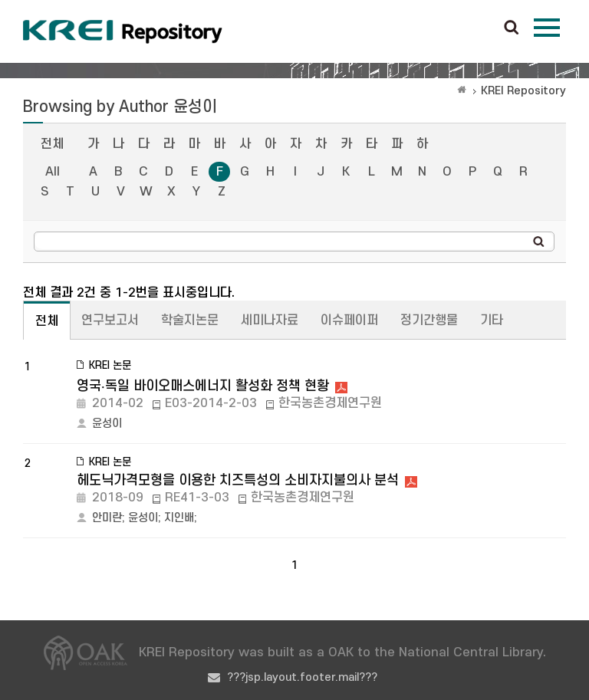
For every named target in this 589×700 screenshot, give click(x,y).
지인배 (179, 518)
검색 (512, 28)
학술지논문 (190, 320)
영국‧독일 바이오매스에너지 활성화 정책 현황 (203, 386)
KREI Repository (523, 91)
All (53, 172)
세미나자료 (270, 320)
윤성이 (107, 424)
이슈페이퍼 (349, 320)
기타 (492, 320)
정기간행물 (429, 320)
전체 (52, 144)
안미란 (107, 518)
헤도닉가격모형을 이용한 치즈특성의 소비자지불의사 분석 (238, 480)
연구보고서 (110, 320)
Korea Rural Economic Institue (123, 31)
